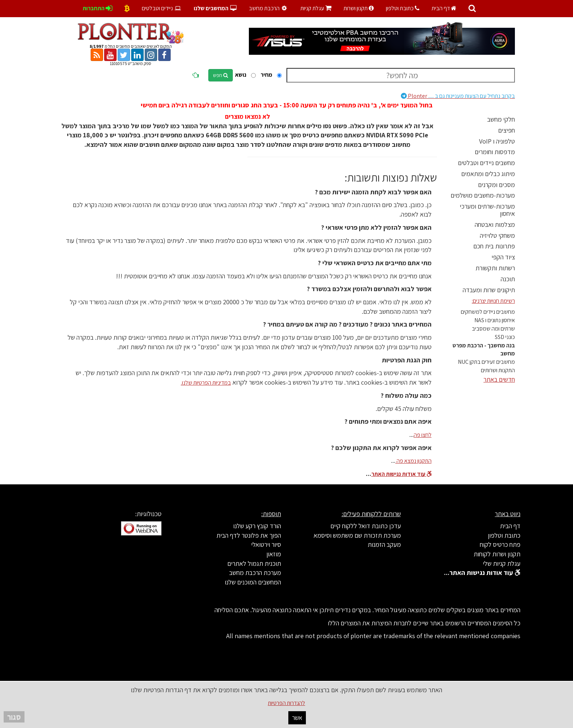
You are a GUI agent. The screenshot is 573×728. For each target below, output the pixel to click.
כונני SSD (505, 337)
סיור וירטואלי (266, 544)
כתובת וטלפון (403, 8)
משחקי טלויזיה (497, 235)
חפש (221, 75)
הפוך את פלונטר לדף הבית (249, 535)
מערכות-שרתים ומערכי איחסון (487, 210)
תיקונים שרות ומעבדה (489, 290)
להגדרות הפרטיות (286, 703)
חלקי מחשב (501, 119)
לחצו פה (423, 435)
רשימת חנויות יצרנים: (493, 301)
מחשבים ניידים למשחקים (488, 312)
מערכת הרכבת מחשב (255, 573)
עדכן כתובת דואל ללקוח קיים (366, 526)
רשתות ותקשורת (495, 268)
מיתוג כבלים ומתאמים (488, 174)
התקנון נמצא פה (413, 461)
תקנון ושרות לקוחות (497, 554)
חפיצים (506, 130)
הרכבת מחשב (269, 8)
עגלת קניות (316, 8)
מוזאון (274, 554)
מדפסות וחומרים (495, 152)
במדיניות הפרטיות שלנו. (206, 383)
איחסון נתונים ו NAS (495, 320)
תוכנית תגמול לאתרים (254, 563)
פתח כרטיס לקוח (500, 544)
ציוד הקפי (503, 257)
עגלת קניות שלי (502, 563)
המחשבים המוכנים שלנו (253, 582)
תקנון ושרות (359, 8)
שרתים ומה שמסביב (493, 329)
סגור (14, 717)
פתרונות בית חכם (494, 246)
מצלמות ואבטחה (495, 224)
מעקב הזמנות (384, 544)
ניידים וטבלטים (162, 8)
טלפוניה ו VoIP (497, 141)
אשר (297, 718)
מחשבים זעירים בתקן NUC (486, 362)
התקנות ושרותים (498, 370)
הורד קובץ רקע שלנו (257, 526)
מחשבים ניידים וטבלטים (486, 163)
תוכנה (508, 279)
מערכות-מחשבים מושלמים (483, 195)
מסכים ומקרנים (496, 185)
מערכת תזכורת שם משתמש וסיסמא (357, 535)
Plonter (458, 96)
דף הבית (444, 8)
